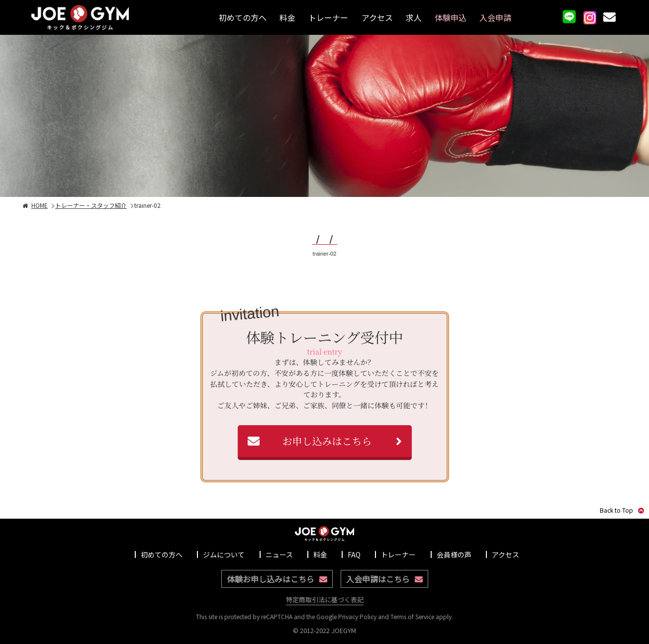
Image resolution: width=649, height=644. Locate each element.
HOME (35, 205)
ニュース (279, 554)
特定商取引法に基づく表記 (325, 599)
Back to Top (622, 510)
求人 (414, 17)
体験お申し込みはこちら (277, 579)
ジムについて (224, 554)
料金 (287, 17)
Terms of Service (412, 616)
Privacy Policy (357, 616)
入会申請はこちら (384, 579)
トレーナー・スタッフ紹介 (91, 205)
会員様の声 (454, 554)
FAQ (354, 554)
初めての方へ (243, 17)
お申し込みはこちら (327, 441)
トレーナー (328, 17)
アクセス (377, 17)
